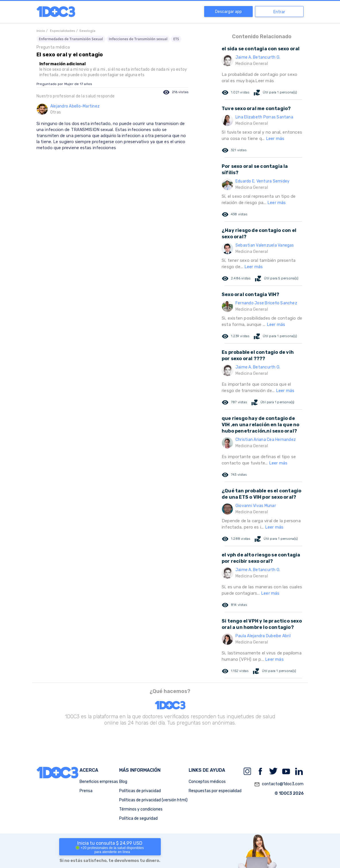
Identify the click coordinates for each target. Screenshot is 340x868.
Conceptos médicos (207, 782)
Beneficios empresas (99, 782)
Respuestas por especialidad (215, 791)
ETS (176, 39)
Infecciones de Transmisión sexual (138, 39)
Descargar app (228, 12)
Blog (123, 782)
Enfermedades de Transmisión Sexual (71, 39)
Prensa (86, 791)
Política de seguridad (138, 818)
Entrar (279, 12)
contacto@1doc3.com (279, 784)
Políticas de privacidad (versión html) (153, 800)
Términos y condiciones (141, 809)
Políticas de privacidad (140, 791)
